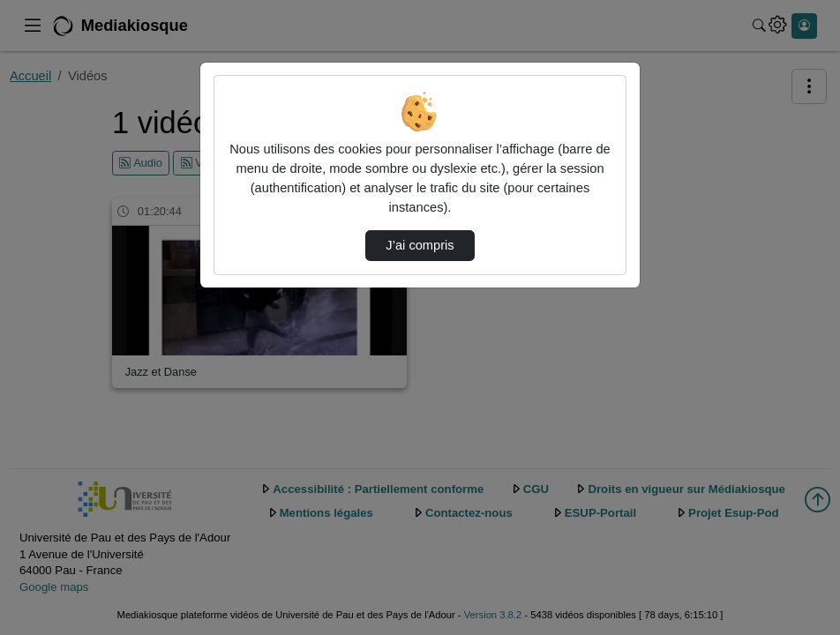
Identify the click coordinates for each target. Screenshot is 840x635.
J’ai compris (420, 245)
